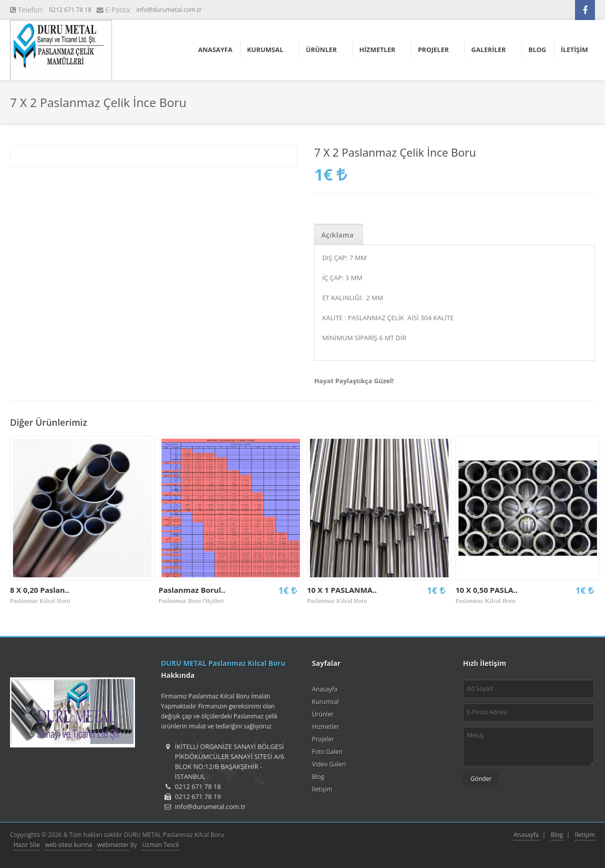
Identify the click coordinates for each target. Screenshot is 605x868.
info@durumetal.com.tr (169, 10)
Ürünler (323, 714)
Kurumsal (325, 702)
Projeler (323, 739)
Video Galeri (329, 764)
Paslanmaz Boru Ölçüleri (191, 601)
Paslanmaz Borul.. (192, 590)
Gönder (481, 779)
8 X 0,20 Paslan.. (39, 590)
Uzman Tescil (160, 845)
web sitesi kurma (68, 845)
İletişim (322, 789)
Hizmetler (325, 727)
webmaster (113, 845)
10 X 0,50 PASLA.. (486, 590)
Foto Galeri (327, 752)
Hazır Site (27, 845)
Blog (318, 777)
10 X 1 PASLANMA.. (342, 590)
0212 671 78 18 (70, 10)
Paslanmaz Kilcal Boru (40, 601)
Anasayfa (325, 689)
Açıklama (337, 235)
